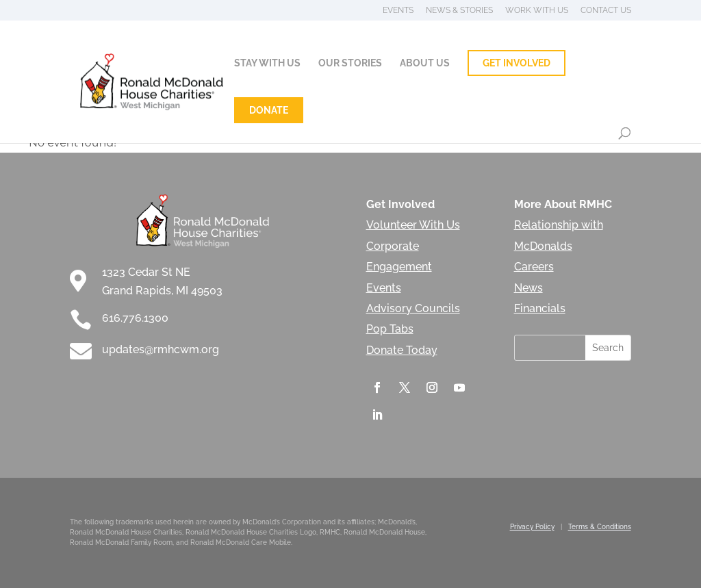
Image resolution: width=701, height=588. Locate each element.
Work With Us (537, 11)
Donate (269, 110)
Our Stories (350, 63)
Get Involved (517, 63)
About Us (425, 63)
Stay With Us (267, 63)
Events (398, 11)
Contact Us (606, 11)
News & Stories (459, 11)
